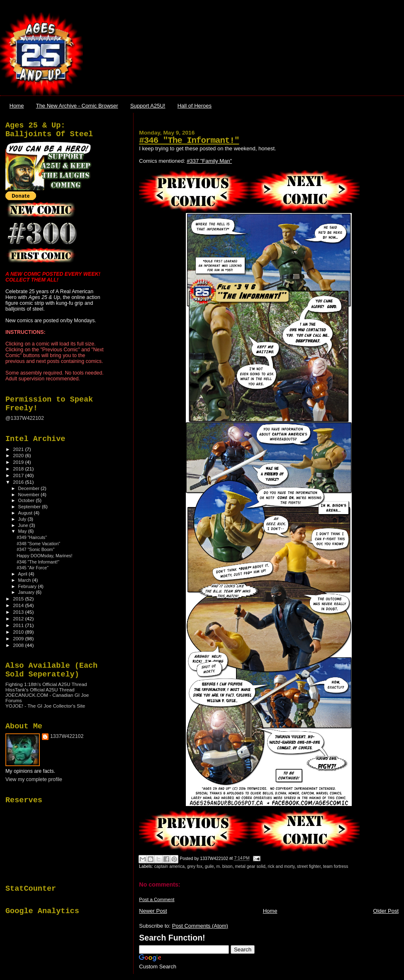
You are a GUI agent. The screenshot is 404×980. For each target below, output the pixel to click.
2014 (19, 605)
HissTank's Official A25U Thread (40, 690)
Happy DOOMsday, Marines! (44, 556)
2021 (19, 449)
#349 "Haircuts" (32, 537)
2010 (19, 632)
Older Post (386, 911)
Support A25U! (148, 106)
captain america (169, 866)
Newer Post (153, 911)
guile (209, 866)
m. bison (224, 866)
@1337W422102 (25, 418)
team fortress (336, 866)
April (23, 574)
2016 (19, 482)
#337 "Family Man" (209, 161)
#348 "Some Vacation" (38, 544)
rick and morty (281, 866)
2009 (19, 638)
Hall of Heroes (195, 106)
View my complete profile (34, 779)
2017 (19, 475)
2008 (19, 645)
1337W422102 (67, 736)
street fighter (309, 866)
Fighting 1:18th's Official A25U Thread (46, 684)
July (23, 519)
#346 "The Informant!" (189, 141)
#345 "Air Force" (33, 568)
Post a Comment (157, 899)
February (28, 586)
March (25, 580)
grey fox (195, 866)
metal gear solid (250, 866)
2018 (19, 469)
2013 (19, 612)
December (29, 488)
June (24, 525)
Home (17, 106)
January (27, 592)
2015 (19, 599)
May (23, 531)
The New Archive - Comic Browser (77, 106)
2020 (19, 455)
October (27, 500)
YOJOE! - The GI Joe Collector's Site (45, 706)
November (29, 495)
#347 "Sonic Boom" (35, 549)
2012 (19, 619)
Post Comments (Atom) (200, 926)
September (30, 507)
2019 (19, 462)
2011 (19, 625)
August (26, 513)
